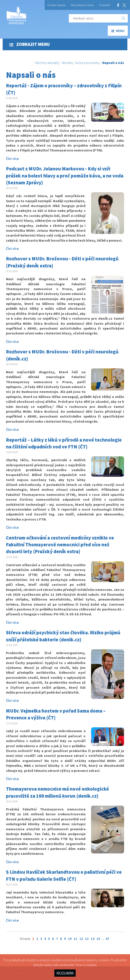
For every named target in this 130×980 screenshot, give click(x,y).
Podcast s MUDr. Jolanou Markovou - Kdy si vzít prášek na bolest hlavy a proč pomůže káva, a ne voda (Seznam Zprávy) (65, 176)
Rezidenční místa (83, 5)
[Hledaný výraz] (94, 18)
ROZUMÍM (65, 973)
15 (98, 939)
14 (93, 939)
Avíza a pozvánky (88, 63)
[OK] (124, 18)
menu (118, 31)
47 (107, 939)
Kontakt (105, 5)
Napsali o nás (113, 63)
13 (87, 939)
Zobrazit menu (29, 44)
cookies (91, 965)
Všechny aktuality (47, 63)
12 (81, 939)
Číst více (12, 159)
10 (70, 939)
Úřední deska (57, 5)
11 (75, 939)
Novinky (68, 63)
